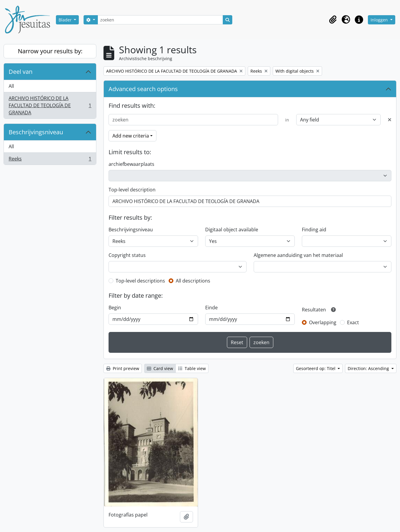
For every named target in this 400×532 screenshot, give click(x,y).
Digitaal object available (232, 230)
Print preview (123, 368)
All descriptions (193, 281)
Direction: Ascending (369, 368)
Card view (160, 368)
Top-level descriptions (140, 281)
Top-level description (132, 190)
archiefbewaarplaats (131, 164)
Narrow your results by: (50, 51)
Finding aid (314, 230)
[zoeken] (160, 20)
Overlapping (323, 322)
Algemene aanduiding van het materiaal (298, 255)
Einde (211, 308)
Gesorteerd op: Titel (316, 368)
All (11, 86)
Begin (115, 308)
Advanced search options (143, 89)
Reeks (50, 160)
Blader (66, 20)
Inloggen (380, 20)
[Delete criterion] (390, 120)
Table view (192, 368)
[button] (333, 20)
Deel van (21, 72)
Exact (353, 322)
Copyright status (127, 255)
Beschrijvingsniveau (36, 132)
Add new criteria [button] (131, 136)
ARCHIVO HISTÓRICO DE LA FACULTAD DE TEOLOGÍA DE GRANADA (50, 105)
